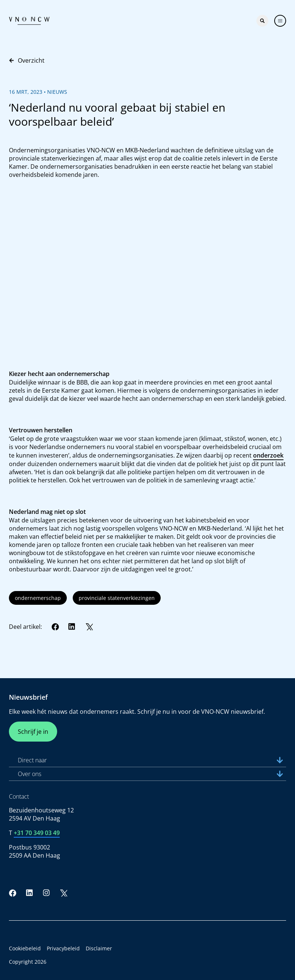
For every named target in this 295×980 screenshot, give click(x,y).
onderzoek (268, 455)
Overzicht (27, 60)
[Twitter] (89, 627)
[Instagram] (46, 893)
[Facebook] (55, 627)
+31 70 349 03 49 (37, 833)
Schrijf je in (33, 732)
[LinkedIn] (72, 627)
